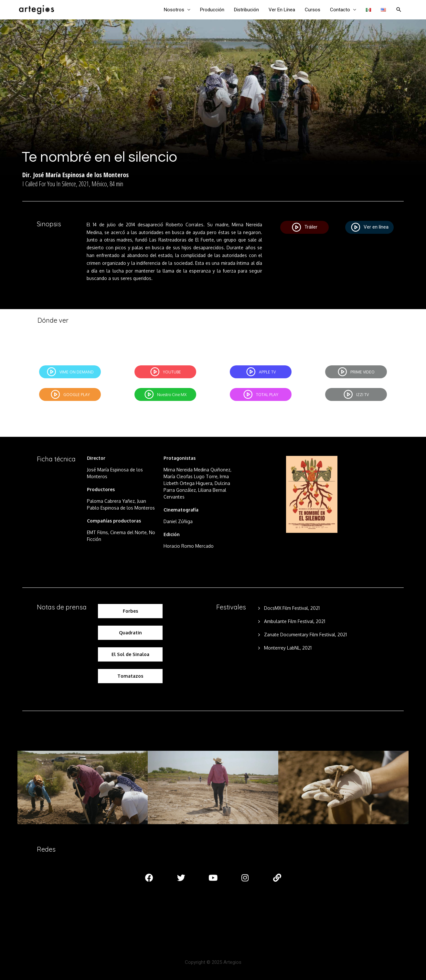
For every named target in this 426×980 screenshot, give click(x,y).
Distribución (246, 10)
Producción (212, 10)
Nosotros (174, 10)
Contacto (340, 10)
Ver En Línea (282, 10)
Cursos (313, 10)
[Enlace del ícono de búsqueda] (399, 10)
